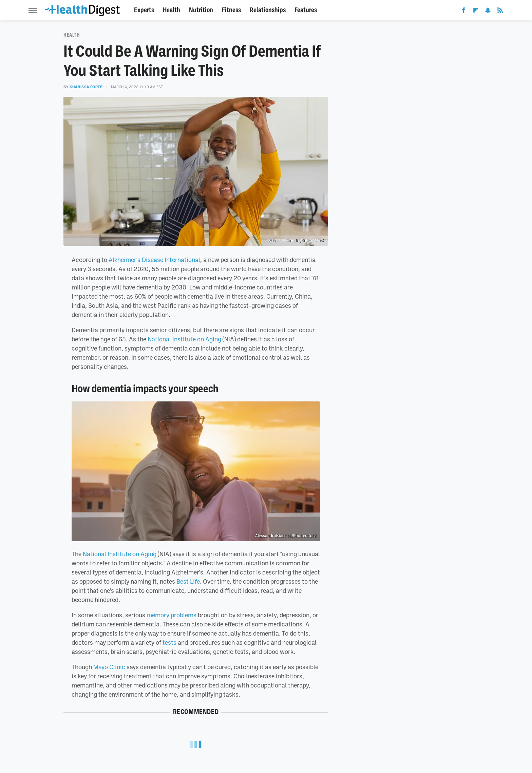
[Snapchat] (488, 12)
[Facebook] (463, 12)
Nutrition (201, 10)
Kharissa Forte (86, 87)
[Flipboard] (476, 12)
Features (306, 10)
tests (169, 642)
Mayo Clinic (109, 667)
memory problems (172, 615)
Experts (144, 10)
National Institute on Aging (184, 339)
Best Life (188, 581)
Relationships (268, 10)
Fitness (231, 10)
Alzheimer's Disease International (154, 260)
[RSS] (500, 12)
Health (172, 10)
